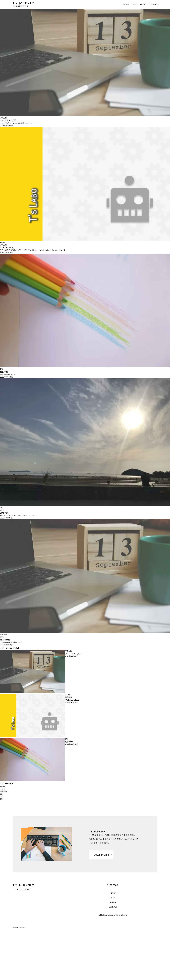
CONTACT (154, 4)
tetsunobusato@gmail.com (114, 915)
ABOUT (144, 4)
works (2, 242)
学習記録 (3, 118)
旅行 (2, 507)
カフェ (3, 789)
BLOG (135, 4)
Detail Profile (101, 855)
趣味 (2, 369)
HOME (126, 4)
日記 (2, 510)
